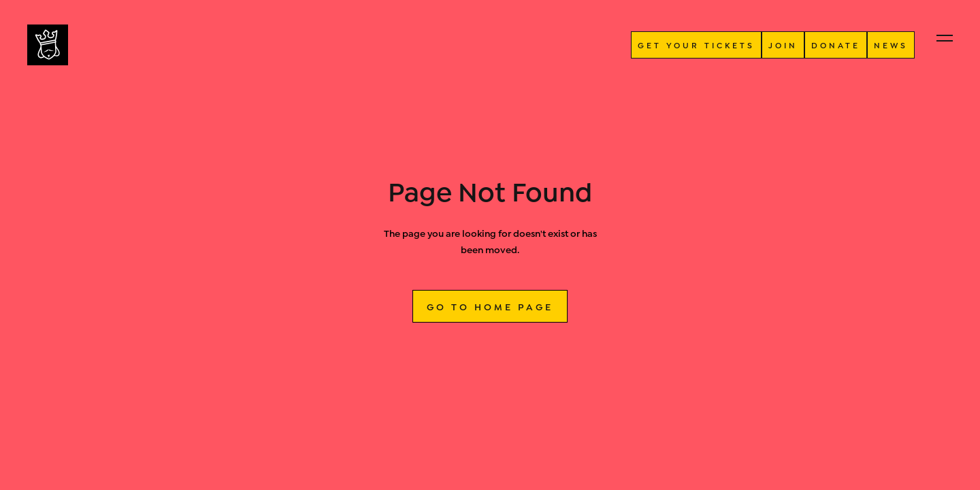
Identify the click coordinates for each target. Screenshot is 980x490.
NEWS (891, 45)
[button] (945, 38)
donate (836, 45)
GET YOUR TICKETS (696, 45)
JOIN (783, 45)
